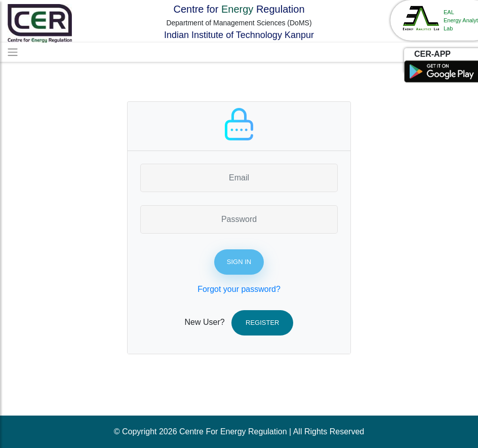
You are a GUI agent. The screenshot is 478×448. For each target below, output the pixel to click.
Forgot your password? (239, 289)
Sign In (239, 262)
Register (262, 323)
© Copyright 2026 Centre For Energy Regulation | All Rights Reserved (239, 432)
